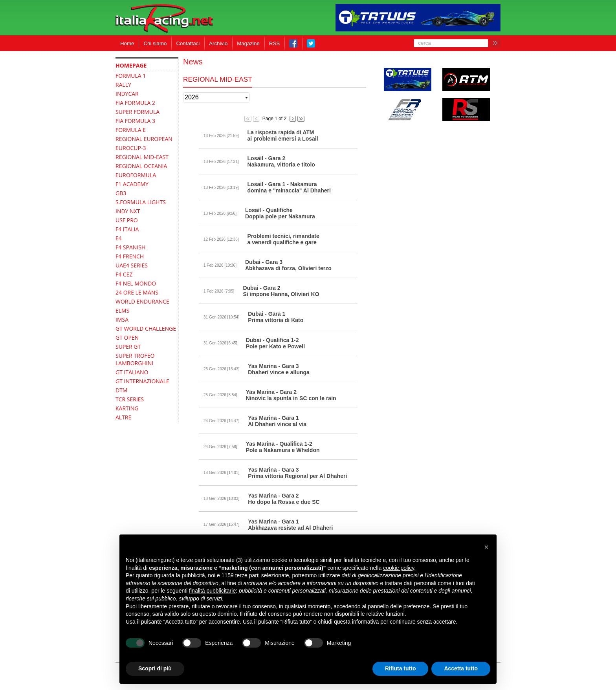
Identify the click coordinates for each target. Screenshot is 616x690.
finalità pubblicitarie (212, 591)
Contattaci (188, 43)
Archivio (218, 43)
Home (127, 43)
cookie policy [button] (399, 568)
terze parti (247, 575)
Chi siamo (155, 43)
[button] (486, 547)
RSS (274, 43)
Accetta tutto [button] (461, 668)
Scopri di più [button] (155, 668)
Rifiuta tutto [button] (401, 668)
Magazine (248, 43)
